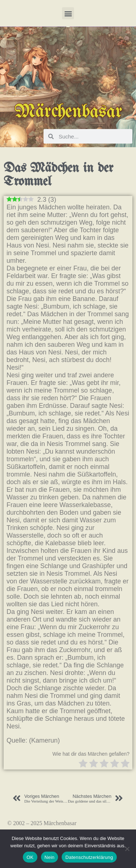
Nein (50, 857)
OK (30, 857)
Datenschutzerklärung (89, 857)
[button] (68, 13)
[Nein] (127, 849)
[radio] (83, 764)
